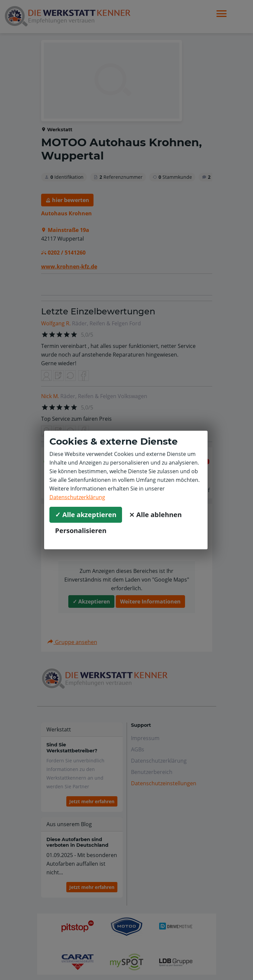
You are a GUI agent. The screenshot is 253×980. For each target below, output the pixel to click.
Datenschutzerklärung (77, 497)
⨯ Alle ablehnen (155, 515)
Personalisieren (81, 531)
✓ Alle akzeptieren (86, 515)
